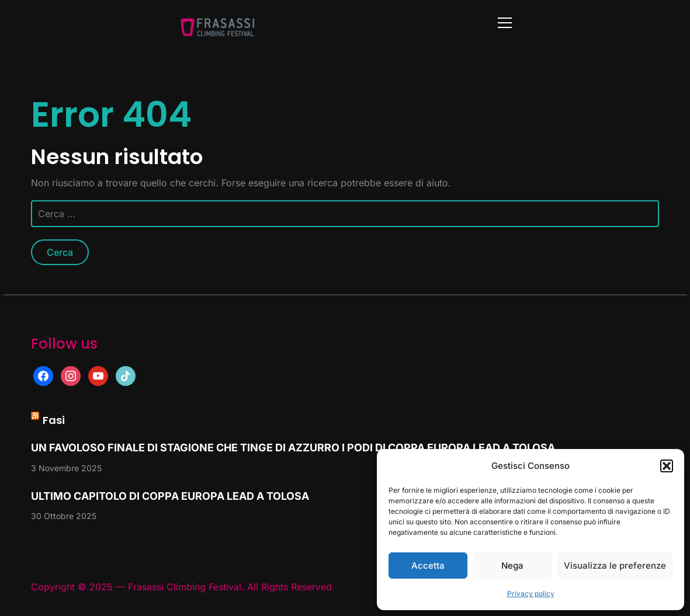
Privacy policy (531, 594)
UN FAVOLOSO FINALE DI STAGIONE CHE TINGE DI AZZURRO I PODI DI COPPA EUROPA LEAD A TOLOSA (293, 448)
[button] (667, 466)
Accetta (428, 565)
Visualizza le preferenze (615, 565)
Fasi (54, 420)
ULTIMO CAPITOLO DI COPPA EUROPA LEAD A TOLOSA (170, 496)
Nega (512, 565)
